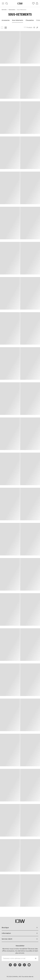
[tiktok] (24, 965)
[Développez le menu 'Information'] (20, 933)
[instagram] (15, 965)
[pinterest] (20, 965)
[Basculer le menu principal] (3, 3)
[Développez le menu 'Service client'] (20, 939)
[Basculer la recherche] (7, 3)
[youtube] (29, 965)
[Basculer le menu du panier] (37, 3)
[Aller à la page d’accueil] (20, 3)
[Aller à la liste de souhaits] (33, 3)
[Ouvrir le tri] (38, 28)
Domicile (4, 10)
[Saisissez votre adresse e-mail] (17, 958)
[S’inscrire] (36, 958)
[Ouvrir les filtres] (34, 27)
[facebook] (10, 965)
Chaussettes (29, 20)
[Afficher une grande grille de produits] (2, 28)
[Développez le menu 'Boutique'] (20, 928)
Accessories (12, 10)
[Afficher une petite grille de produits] (6, 28)
